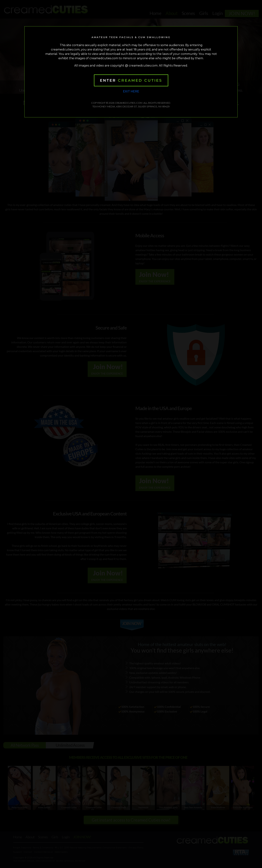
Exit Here (131, 91)
